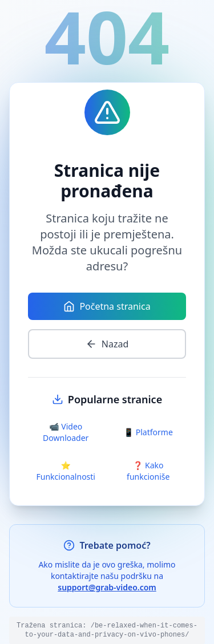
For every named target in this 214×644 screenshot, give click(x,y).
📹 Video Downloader (66, 432)
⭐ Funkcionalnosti (66, 471)
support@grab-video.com (107, 587)
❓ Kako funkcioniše (148, 471)
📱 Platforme (148, 432)
